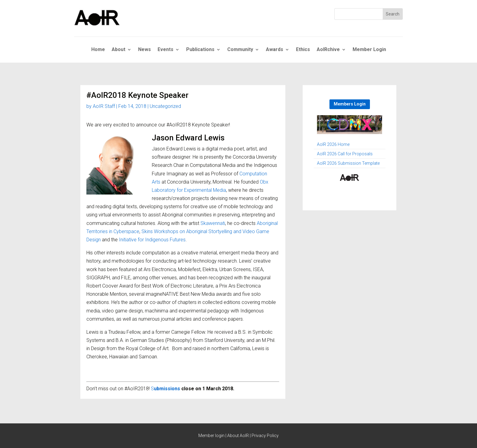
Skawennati (213, 223)
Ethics (303, 50)
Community (240, 50)
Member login (211, 436)
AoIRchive (328, 50)
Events (165, 50)
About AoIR (238, 436)
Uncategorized (165, 106)
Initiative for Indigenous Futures (152, 240)
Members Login (350, 104)
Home (98, 50)
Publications (200, 50)
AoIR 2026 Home (333, 145)
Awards (275, 50)
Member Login (369, 50)
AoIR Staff (104, 106)
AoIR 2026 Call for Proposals (345, 154)
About (118, 50)
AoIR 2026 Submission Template (348, 163)
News (144, 50)
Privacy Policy (265, 436)
